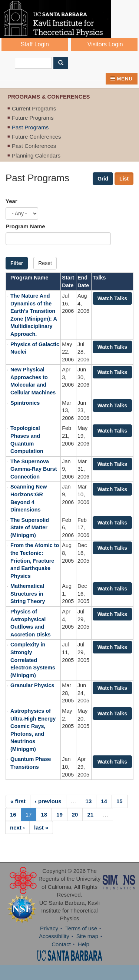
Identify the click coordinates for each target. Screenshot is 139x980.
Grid (103, 179)
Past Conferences (34, 146)
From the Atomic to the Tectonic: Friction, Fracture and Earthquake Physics (35, 560)
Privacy (49, 928)
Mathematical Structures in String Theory (28, 594)
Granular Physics (32, 685)
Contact (61, 944)
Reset (45, 263)
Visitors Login (105, 44)
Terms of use (81, 928)
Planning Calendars (36, 155)
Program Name (25, 226)
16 (13, 815)
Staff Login (35, 44)
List (124, 179)
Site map (87, 936)
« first (18, 801)
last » (41, 827)
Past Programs (30, 127)
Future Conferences (37, 137)
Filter (17, 263)
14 (104, 801)
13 (89, 801)
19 (59, 815)
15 (120, 801)
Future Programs (33, 118)
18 (44, 815)
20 (75, 815)
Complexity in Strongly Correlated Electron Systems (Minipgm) (33, 660)
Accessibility (54, 936)
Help (84, 944)
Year (11, 201)
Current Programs (34, 108)
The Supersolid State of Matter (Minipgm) (30, 528)
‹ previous (48, 801)
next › (17, 827)
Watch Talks (112, 298)
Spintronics (25, 403)
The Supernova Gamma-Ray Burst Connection (34, 469)
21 (90, 815)
